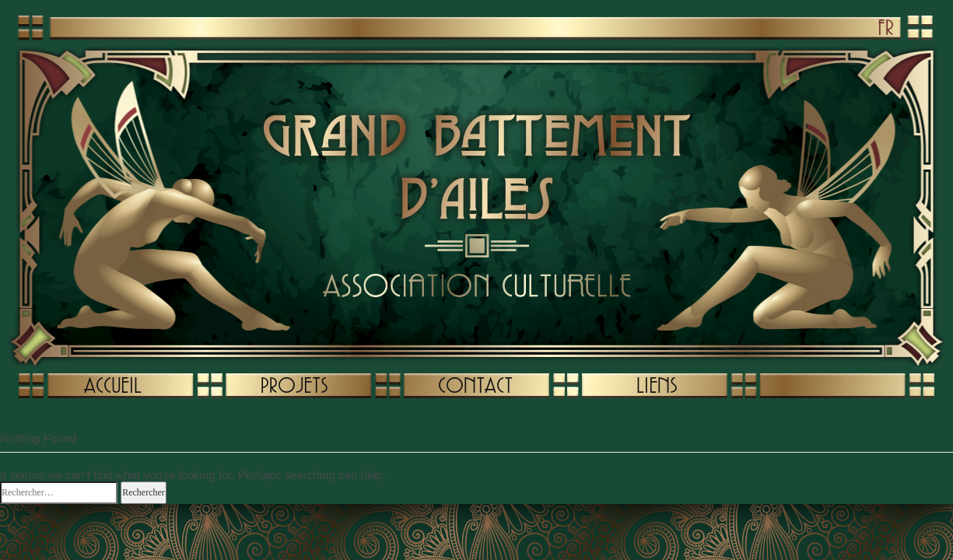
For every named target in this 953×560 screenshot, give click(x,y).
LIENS (657, 385)
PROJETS (294, 385)
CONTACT (475, 385)
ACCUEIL (113, 385)
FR (886, 27)
